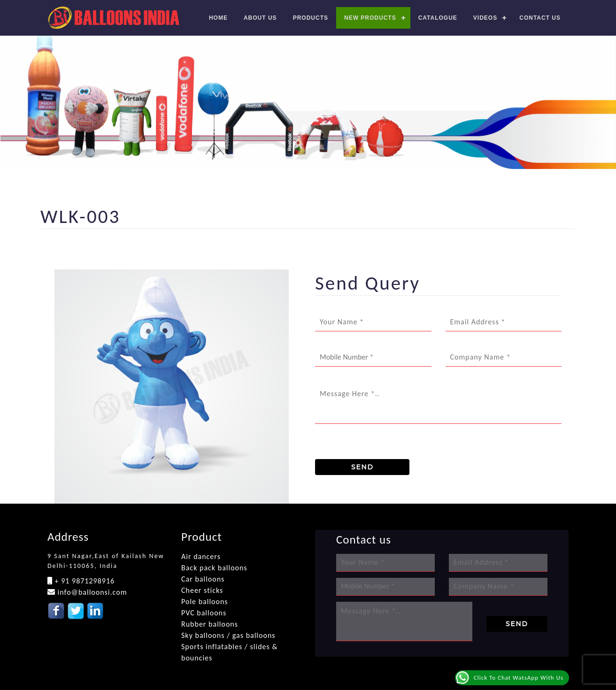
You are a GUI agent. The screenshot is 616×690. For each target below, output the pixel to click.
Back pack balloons (214, 568)
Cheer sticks (202, 590)
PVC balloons (204, 613)
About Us (260, 18)
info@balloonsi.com (91, 592)
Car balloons (203, 579)
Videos (485, 18)
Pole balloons (205, 602)
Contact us (540, 18)
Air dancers (201, 556)
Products (311, 18)
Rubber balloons (210, 624)
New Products (370, 18)
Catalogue (438, 18)
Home (218, 18)
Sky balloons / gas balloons (228, 635)
